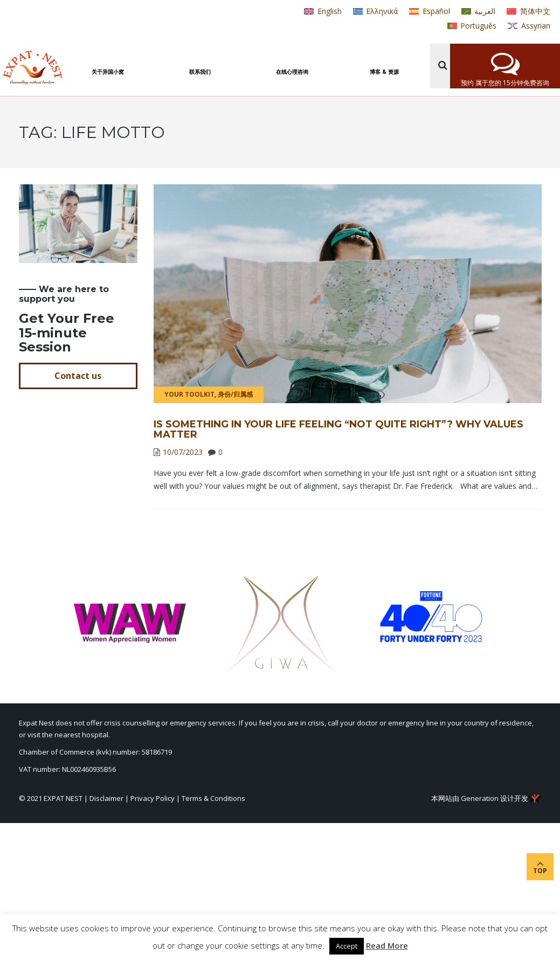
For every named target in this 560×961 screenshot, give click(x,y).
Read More (387, 945)
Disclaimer (106, 798)
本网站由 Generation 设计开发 (486, 798)
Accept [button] (347, 946)
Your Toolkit (189, 394)
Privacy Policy (153, 798)
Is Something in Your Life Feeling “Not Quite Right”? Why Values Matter (338, 430)
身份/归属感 (235, 394)
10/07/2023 (183, 452)
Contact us (78, 376)
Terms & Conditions (213, 798)
